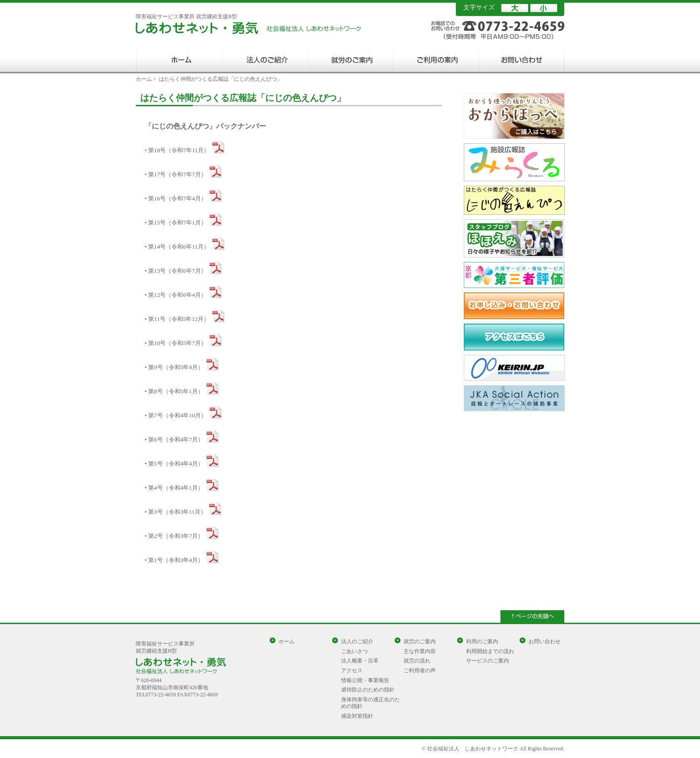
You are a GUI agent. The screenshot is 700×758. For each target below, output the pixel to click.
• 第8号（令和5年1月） (174, 391)
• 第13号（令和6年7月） (176, 271)
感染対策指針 (357, 716)
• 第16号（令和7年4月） (176, 198)
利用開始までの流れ (490, 651)
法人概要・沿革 (360, 661)
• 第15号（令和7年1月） (176, 223)
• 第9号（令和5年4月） (174, 367)
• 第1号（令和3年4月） (174, 560)
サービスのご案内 (487, 661)
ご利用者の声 (420, 671)
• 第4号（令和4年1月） (174, 488)
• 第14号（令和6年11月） (177, 247)
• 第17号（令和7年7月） (176, 174)
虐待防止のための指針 (368, 690)
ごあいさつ (354, 651)
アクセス (352, 671)
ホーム (144, 79)
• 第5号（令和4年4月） (174, 464)
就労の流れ (417, 661)
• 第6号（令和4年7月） (174, 439)
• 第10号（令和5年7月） (176, 343)
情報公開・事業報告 (365, 680)
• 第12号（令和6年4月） (176, 295)
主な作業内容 (420, 651)
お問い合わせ (545, 641)
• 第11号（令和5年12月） (177, 319)
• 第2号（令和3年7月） (174, 536)
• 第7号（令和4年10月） (176, 415)
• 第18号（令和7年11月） (177, 150)
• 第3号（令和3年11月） (175, 512)
